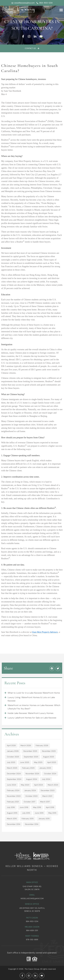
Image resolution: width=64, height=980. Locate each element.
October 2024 (50, 774)
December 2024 (14, 774)
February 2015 (28, 819)
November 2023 (14, 796)
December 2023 (48, 790)
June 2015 (39, 813)
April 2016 (50, 807)
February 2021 (13, 802)
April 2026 (11, 745)
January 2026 (13, 751)
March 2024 (53, 785)
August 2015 (12, 813)
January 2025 (45, 768)
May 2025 (38, 762)
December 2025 (30, 751)
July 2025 (11, 762)
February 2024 (13, 790)
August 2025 (49, 757)
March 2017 (45, 802)
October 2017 (29, 802)
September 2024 (14, 779)
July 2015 (26, 813)
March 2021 (47, 796)
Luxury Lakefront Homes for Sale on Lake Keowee (32, 718)
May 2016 (37, 807)
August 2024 (32, 779)
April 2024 (39, 785)
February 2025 (28, 768)
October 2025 (13, 757)
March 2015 (12, 819)
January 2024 (30, 790)
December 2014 (14, 824)
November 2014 (32, 824)
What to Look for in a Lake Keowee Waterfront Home (34, 693)
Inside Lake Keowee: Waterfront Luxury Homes (31, 713)
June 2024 (11, 785)
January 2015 (44, 819)
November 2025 (49, 751)
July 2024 (46, 779)
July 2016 (11, 807)
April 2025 (52, 762)
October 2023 (31, 796)
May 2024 (25, 785)
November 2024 (32, 774)
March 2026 (26, 745)
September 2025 (31, 757)
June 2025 (25, 762)
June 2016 (24, 807)
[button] (61, 10)
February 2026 (42, 745)
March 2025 (12, 768)
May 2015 (52, 813)
